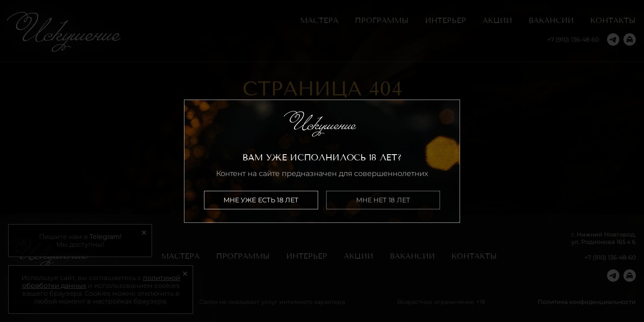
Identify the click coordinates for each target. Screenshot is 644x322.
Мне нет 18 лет (383, 200)
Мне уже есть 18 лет (261, 200)
